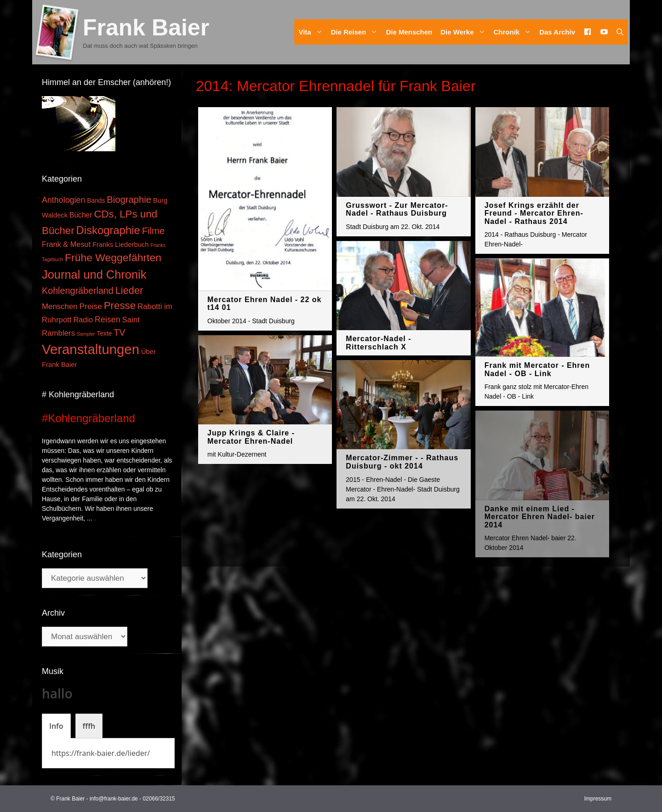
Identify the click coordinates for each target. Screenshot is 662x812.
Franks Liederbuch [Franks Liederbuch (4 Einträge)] (120, 245)
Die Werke (465, 32)
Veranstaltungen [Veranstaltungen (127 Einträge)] (91, 349)
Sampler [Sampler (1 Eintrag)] (86, 334)
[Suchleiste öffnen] (620, 32)
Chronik (515, 32)
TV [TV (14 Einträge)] (119, 332)
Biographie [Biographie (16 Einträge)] (129, 200)
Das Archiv (557, 32)
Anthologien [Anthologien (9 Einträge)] (63, 200)
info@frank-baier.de (114, 799)
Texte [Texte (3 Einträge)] (105, 334)
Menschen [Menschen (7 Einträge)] (60, 306)
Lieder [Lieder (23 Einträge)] (129, 290)
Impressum (598, 799)
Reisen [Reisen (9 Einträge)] (108, 320)
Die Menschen (409, 32)
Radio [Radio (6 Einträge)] (83, 320)
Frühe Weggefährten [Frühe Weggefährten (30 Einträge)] (113, 257)
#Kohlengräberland (88, 418)
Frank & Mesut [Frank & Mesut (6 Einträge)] (66, 244)
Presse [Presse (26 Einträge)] (120, 306)
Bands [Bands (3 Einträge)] (96, 201)
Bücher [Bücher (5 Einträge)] (81, 215)
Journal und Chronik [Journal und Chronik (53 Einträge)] (94, 274)
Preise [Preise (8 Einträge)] (91, 306)
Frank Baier (146, 28)
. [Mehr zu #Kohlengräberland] (95, 518)
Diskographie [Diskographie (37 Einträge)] (108, 230)
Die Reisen (357, 32)
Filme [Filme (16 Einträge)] (154, 231)
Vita (312, 32)
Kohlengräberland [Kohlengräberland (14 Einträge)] (78, 291)
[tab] (56, 726)
